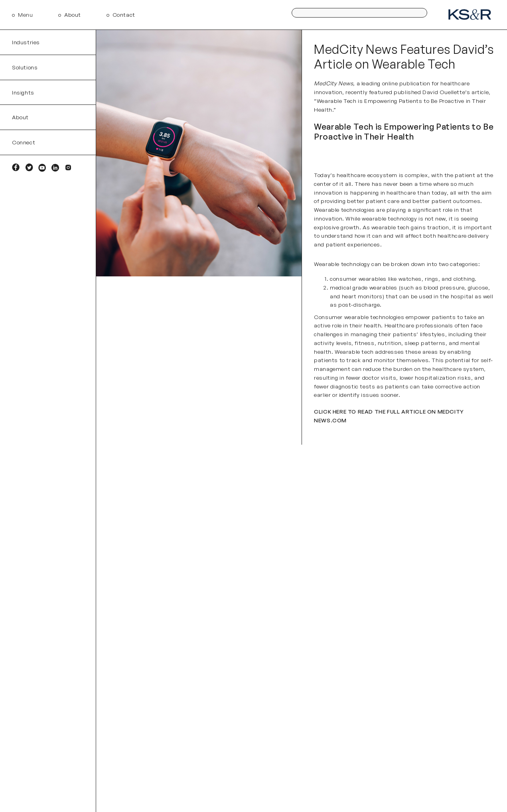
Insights (23, 92)
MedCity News (333, 83)
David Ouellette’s (446, 92)
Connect (24, 142)
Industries (26, 42)
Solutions (25, 67)
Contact (124, 15)
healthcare (401, 192)
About (73, 15)
